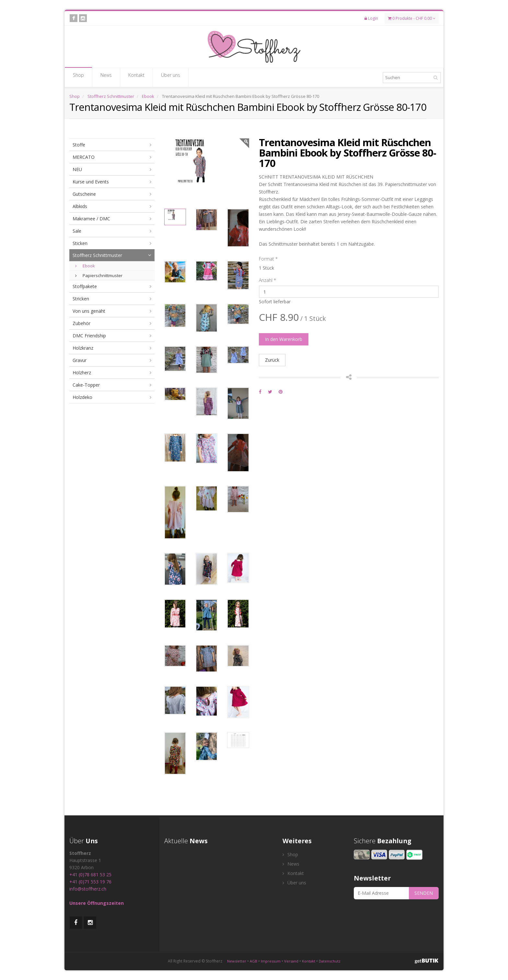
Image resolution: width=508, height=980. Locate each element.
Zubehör (81, 323)
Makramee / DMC (91, 219)
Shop (78, 77)
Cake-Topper (86, 385)
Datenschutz (330, 961)
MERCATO (84, 157)
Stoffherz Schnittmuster (111, 96)
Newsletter (237, 961)
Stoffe (79, 145)
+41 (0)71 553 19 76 (90, 882)
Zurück (272, 360)
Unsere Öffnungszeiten (97, 903)
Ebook (148, 96)
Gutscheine (84, 194)
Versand (291, 961)
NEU (77, 169)
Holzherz (82, 373)
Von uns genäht (89, 311)
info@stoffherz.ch (88, 889)
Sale (77, 231)
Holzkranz (83, 348)
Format (268, 259)
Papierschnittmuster (99, 275)
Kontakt (136, 77)
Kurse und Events (91, 182)
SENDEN (424, 893)
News (106, 77)
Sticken (80, 243)
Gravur (80, 360)
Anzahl (267, 280)
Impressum (271, 961)
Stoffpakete (85, 286)
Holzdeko (82, 397)
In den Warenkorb (284, 339)
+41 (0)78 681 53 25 (90, 875)
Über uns (171, 77)
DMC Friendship (89, 336)
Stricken (81, 299)
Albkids (80, 206)
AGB (254, 961)
